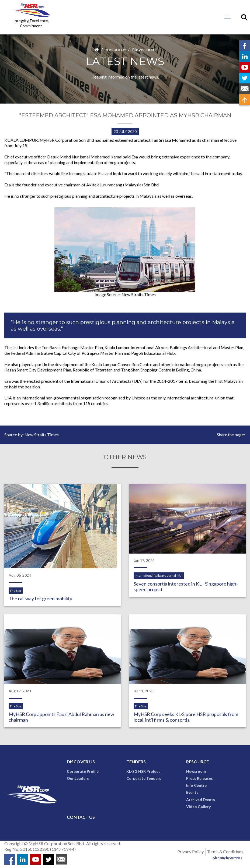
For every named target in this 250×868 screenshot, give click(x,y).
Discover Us (81, 762)
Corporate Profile (83, 772)
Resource (116, 49)
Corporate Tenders (144, 779)
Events (192, 793)
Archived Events (201, 800)
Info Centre (196, 786)
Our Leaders (78, 779)
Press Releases (199, 779)
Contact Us (81, 818)
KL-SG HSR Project (143, 772)
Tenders (136, 762)
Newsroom (144, 49)
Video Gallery (198, 807)
